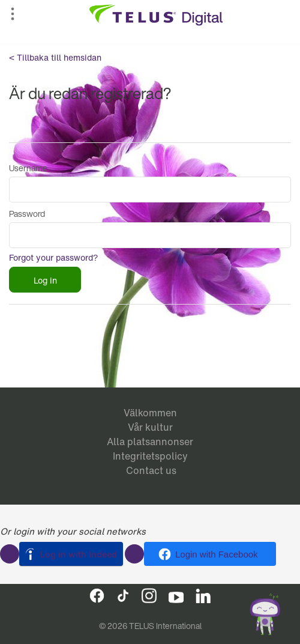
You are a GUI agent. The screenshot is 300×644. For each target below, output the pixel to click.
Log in (45, 280)
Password (27, 214)
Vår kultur (150, 427)
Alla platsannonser (150, 442)
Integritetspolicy (150, 456)
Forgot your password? (54, 257)
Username (28, 168)
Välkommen (150, 413)
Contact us (151, 470)
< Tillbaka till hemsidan (55, 57)
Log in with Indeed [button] (79, 554)
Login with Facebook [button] (217, 554)
